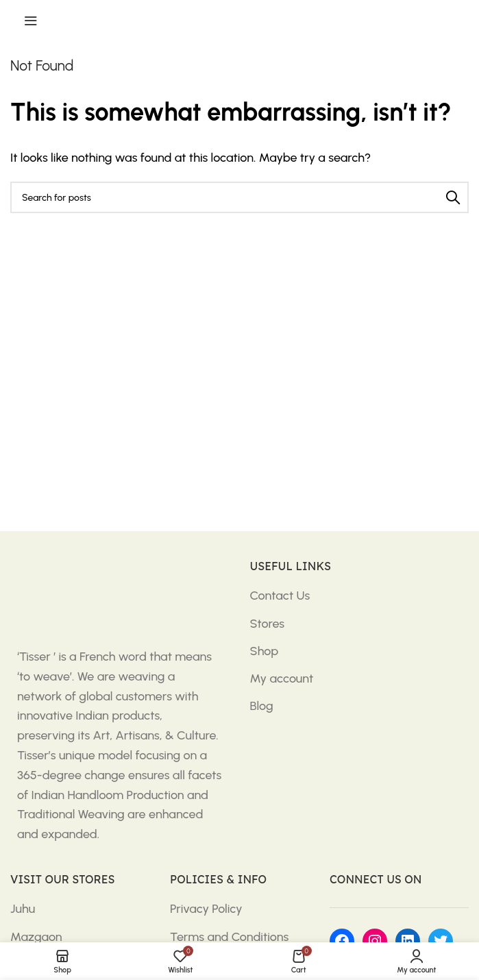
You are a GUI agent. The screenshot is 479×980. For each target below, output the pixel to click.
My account (282, 678)
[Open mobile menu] (31, 21)
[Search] (240, 197)
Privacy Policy (206, 909)
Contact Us (280, 596)
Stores (268, 624)
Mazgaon (36, 937)
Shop (265, 651)
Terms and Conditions (229, 937)
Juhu (23, 909)
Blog (262, 706)
